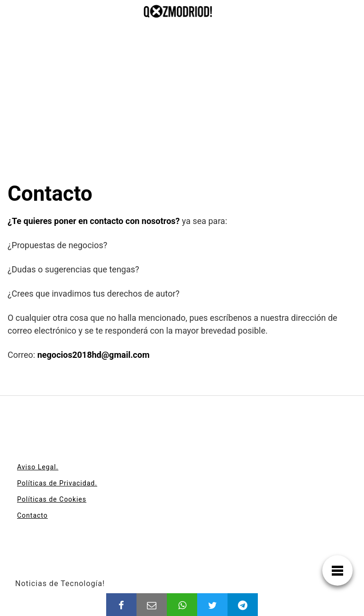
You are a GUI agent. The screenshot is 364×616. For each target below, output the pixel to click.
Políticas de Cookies (52, 499)
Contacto (32, 515)
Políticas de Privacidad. (57, 483)
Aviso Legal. (38, 467)
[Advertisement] (182, 110)
